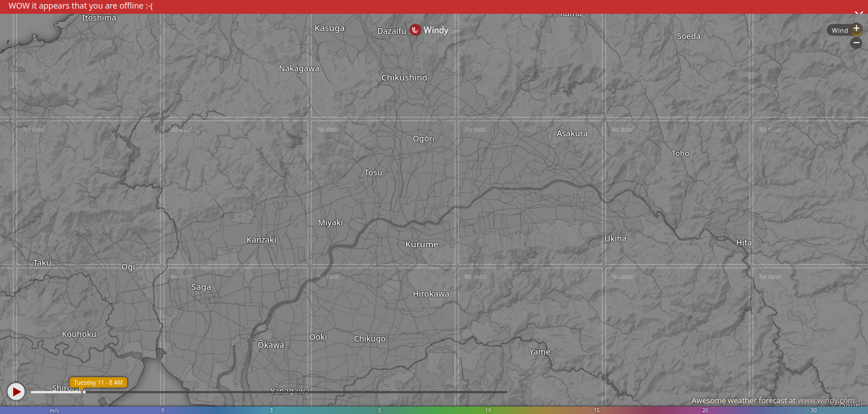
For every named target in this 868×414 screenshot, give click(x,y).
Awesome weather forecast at (773, 400)
